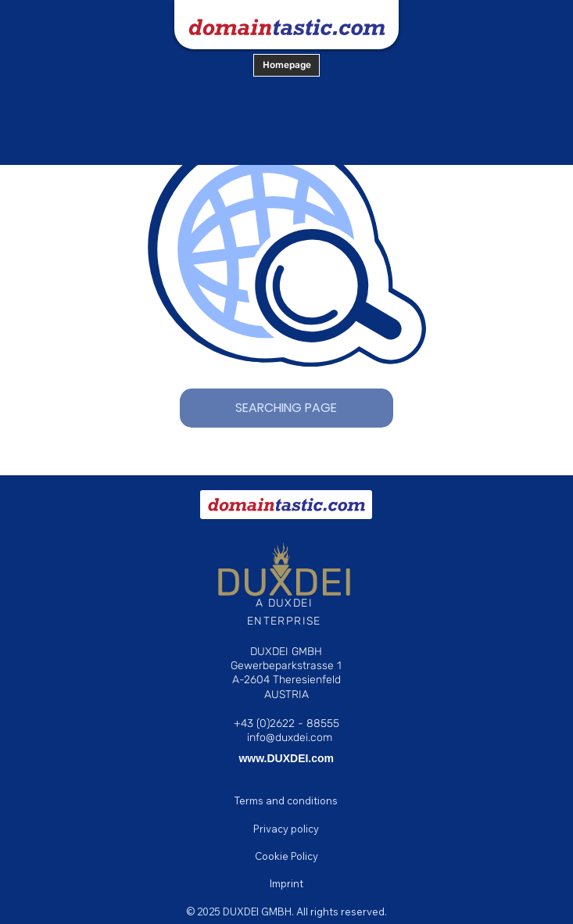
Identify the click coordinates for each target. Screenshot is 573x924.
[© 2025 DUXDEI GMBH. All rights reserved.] (286, 912)
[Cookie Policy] (286, 856)
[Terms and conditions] (286, 800)
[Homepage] (287, 65)
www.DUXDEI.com (286, 758)
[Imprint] (286, 883)
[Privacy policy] (286, 829)
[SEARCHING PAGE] (287, 408)
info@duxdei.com (290, 738)
